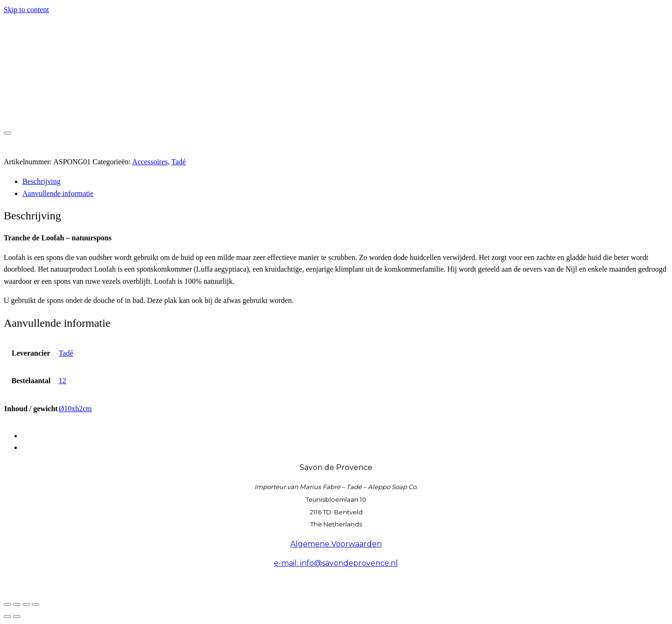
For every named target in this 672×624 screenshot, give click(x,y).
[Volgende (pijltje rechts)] (17, 617)
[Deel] (26, 604)
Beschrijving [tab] (42, 181)
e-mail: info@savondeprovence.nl (336, 563)
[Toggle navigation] (7, 133)
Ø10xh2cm (75, 409)
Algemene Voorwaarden (336, 544)
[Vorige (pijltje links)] (7, 617)
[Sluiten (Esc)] (35, 604)
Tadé (178, 162)
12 (63, 381)
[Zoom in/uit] (7, 604)
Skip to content (26, 10)
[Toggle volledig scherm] (17, 604)
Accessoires (150, 162)
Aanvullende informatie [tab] (58, 193)
